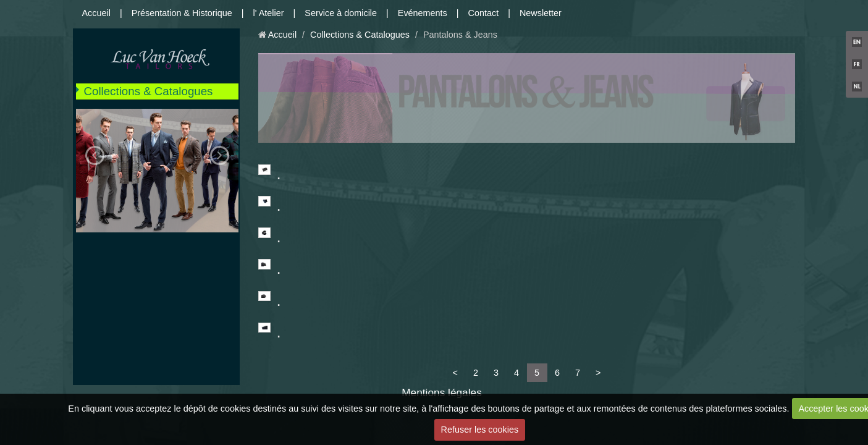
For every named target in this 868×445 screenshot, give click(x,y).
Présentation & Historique (182, 13)
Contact (484, 13)
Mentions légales (442, 392)
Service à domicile (341, 13)
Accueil (96, 13)
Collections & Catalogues (149, 91)
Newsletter (541, 13)
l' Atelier (269, 13)
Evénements (423, 13)
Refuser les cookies (480, 430)
